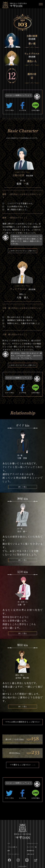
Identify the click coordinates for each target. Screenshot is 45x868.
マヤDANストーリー (32, 844)
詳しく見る (23, 487)
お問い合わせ (30, 854)
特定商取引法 (30, 851)
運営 (9, 851)
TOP (9, 844)
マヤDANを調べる (12, 847)
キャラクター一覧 (32, 847)
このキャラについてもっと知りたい (23, 251)
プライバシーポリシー (13, 854)
